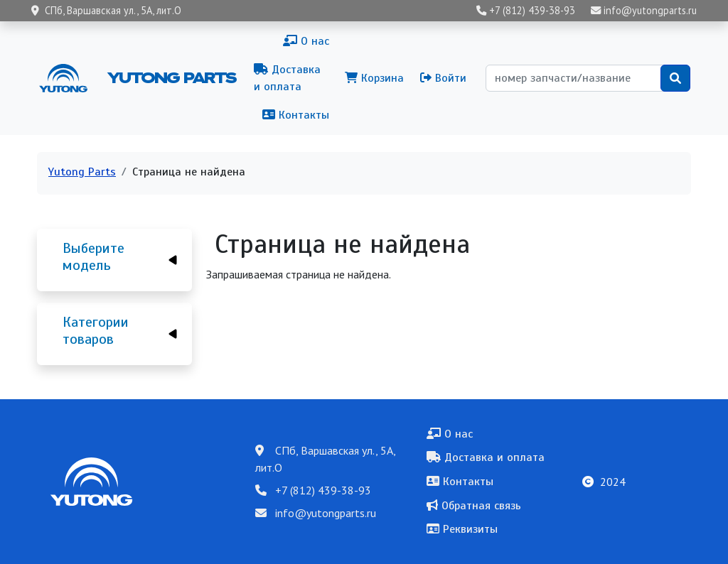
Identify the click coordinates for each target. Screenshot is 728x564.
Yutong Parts (171, 77)
